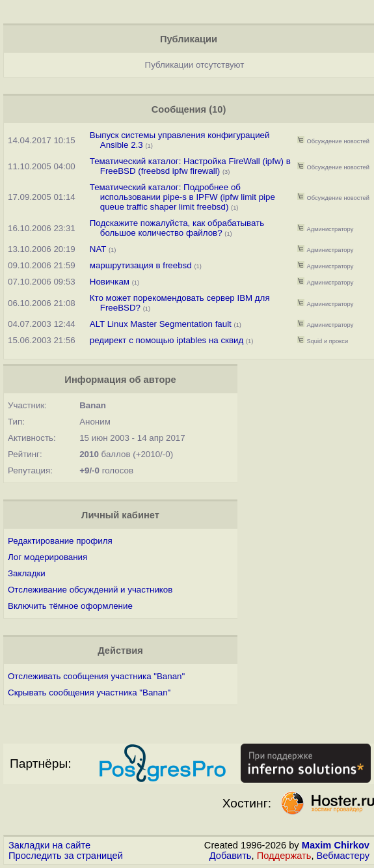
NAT (98, 249)
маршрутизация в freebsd (141, 265)
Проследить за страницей (66, 856)
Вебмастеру (343, 856)
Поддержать (284, 856)
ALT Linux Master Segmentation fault (161, 324)
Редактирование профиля (60, 541)
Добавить (231, 856)
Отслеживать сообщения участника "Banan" (96, 676)
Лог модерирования (47, 557)
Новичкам (110, 282)
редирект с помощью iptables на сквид (167, 340)
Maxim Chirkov (336, 845)
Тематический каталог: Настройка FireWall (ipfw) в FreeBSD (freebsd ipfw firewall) (190, 166)
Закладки (27, 573)
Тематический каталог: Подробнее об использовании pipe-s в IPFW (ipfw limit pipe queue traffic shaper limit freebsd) (182, 197)
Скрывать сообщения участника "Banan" (89, 693)
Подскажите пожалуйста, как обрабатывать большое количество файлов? (177, 228)
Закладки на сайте (49, 845)
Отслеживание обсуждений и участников (90, 590)
